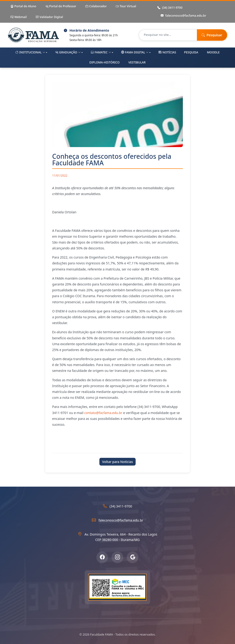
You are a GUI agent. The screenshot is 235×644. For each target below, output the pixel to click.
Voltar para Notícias (118, 462)
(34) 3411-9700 (170, 8)
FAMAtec (101, 53)
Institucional (30, 53)
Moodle (213, 52)
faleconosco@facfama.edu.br (183, 16)
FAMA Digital (135, 53)
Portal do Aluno (23, 6)
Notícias (167, 53)
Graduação (68, 53)
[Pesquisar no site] (168, 35)
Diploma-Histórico (104, 62)
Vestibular (137, 62)
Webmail (19, 17)
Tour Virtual (126, 6)
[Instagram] (117, 557)
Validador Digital (49, 17)
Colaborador (96, 6)
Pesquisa (191, 52)
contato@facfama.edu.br (103, 413)
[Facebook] (102, 557)
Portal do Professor (61, 6)
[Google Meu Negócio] (133, 557)
